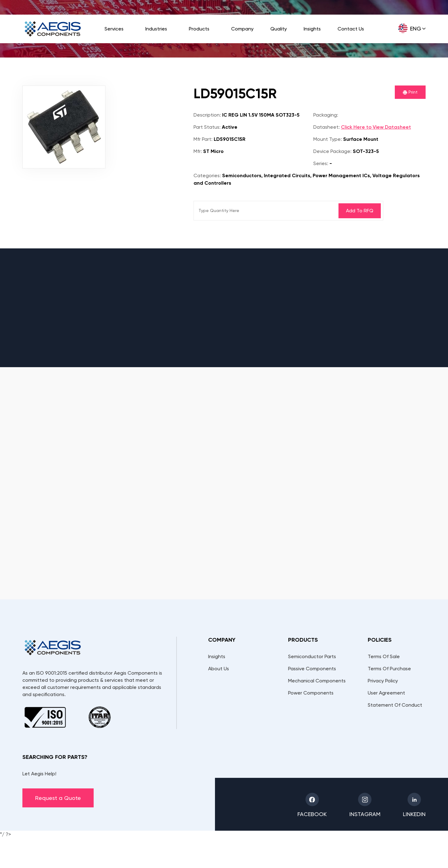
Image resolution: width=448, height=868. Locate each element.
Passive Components (312, 669)
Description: (207, 115)
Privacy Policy (383, 681)
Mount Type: (328, 139)
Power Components (311, 693)
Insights (312, 29)
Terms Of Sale (384, 656)
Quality (279, 29)
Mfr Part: (203, 139)
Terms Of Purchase (389, 669)
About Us (219, 669)
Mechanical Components (317, 681)
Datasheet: (327, 127)
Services (114, 29)
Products (199, 29)
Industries (156, 29)
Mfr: (198, 151)
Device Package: (332, 151)
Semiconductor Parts (312, 656)
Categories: (207, 175)
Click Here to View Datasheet (376, 127)
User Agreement (386, 693)
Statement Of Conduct (395, 705)
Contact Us (351, 29)
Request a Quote (58, 798)
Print (410, 92)
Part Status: (207, 127)
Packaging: (326, 115)
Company (242, 29)
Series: (321, 163)
